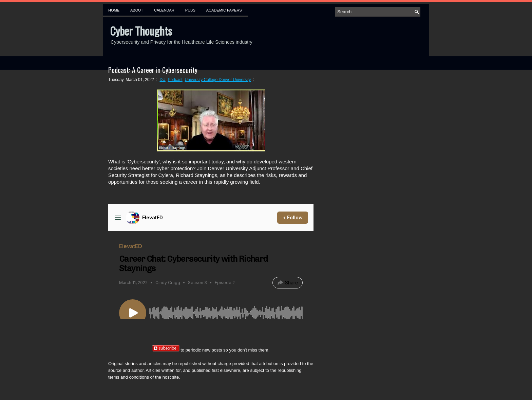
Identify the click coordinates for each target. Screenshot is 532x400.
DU (162, 80)
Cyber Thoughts (141, 31)
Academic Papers (224, 10)
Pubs (190, 10)
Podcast (175, 80)
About (137, 10)
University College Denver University (218, 80)
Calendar (164, 10)
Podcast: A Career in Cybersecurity (153, 70)
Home (114, 10)
